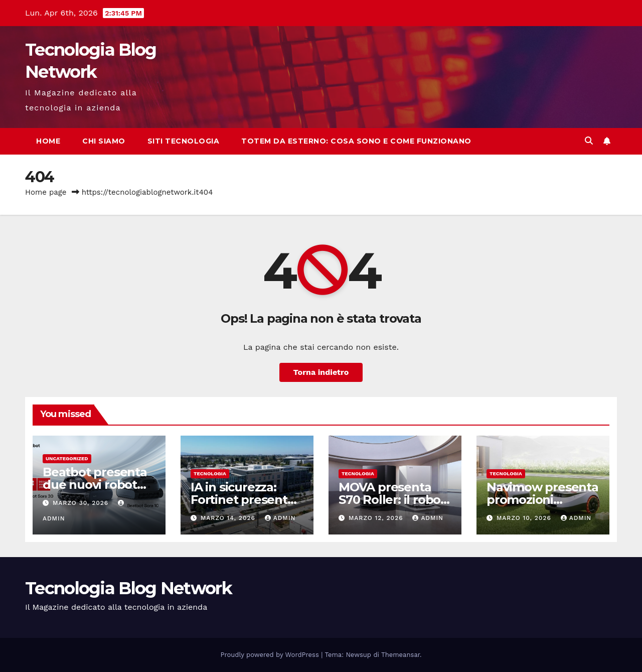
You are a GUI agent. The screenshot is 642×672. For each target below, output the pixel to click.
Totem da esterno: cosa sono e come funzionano (356, 141)
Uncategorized (67, 458)
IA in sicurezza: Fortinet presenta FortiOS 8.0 (243, 500)
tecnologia (210, 474)
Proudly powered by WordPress (271, 655)
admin (280, 518)
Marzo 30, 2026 (82, 503)
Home (48, 141)
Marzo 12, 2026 (377, 518)
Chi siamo (104, 141)
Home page (46, 192)
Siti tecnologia (184, 141)
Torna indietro (321, 372)
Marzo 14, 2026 (229, 518)
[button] (589, 141)
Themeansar (400, 655)
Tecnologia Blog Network (128, 588)
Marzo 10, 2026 (525, 518)
